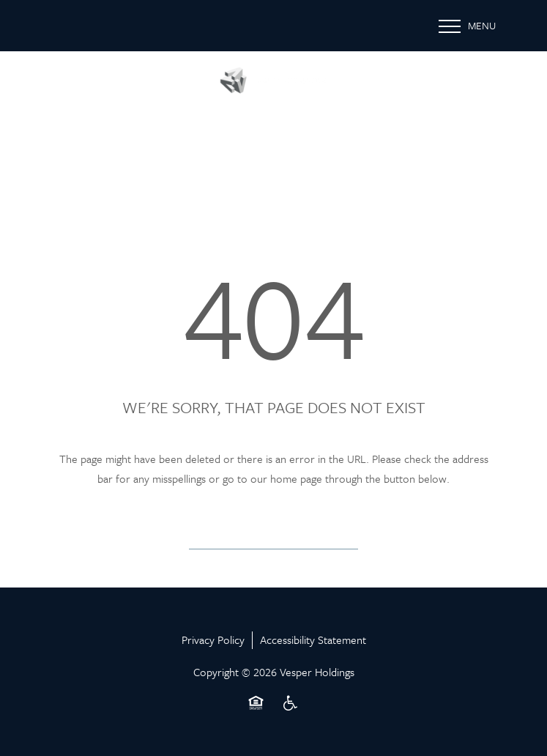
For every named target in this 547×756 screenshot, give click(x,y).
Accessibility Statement (313, 640)
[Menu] (467, 26)
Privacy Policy (213, 640)
